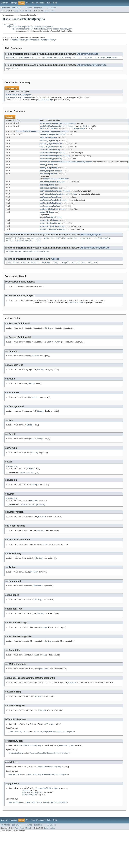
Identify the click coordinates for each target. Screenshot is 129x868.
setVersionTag (46, 230)
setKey (43, 169)
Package (13, 3)
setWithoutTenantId (49, 237)
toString (75, 271)
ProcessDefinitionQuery (62, 29)
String (41, 102)
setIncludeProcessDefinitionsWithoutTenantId (62, 166)
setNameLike (45, 193)
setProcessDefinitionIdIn (52, 200)
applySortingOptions (15, 246)
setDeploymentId (47, 150)
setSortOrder (86, 246)
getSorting (49, 246)
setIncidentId (46, 153)
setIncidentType (47, 163)
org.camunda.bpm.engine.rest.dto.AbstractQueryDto (32, 29)
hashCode (46, 271)
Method (28, 11)
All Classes (52, 8)
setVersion (45, 227)
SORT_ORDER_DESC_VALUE (52, 59)
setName (43, 190)
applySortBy (45, 129)
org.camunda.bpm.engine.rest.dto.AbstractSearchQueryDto (30, 27)
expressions (11, 59)
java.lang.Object (9, 25)
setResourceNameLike (50, 206)
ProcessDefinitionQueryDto (18, 96)
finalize (25, 271)
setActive (44, 141)
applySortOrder (34, 246)
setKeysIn (44, 176)
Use (28, 3)
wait (84, 271)
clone (8, 271)
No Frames (38, 8)
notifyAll (65, 271)
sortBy (68, 59)
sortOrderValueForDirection (19, 248)
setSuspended (46, 213)
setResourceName (47, 203)
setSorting (72, 246)
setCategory (45, 144)
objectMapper (12, 70)
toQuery (38, 248)
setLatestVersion (48, 187)
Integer (51, 219)
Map (41, 131)
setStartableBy (47, 209)
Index (49, 3)
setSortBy (61, 246)
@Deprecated (12, 481)
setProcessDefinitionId (51, 197)
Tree (33, 3)
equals (16, 271)
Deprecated (41, 3)
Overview (5, 3)
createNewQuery (47, 134)
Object (54, 131)
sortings (77, 59)
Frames (29, 8)
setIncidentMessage (49, 156)
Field (16, 11)
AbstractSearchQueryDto (92, 66)
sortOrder (88, 59)
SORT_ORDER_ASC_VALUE (29, 59)
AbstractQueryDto (21, 41)
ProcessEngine (78, 131)
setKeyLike (45, 172)
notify (55, 271)
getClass (36, 271)
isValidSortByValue (49, 137)
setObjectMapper (13, 260)
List (52, 176)
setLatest (44, 179)
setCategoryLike (47, 147)
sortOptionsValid (102, 246)
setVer (43, 219)
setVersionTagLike (49, 234)
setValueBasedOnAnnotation (36, 260)
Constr (22, 11)
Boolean (54, 141)
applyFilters (46, 125)
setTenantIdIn (46, 216)
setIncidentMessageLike (51, 160)
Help (55, 3)
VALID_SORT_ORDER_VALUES (107, 59)
